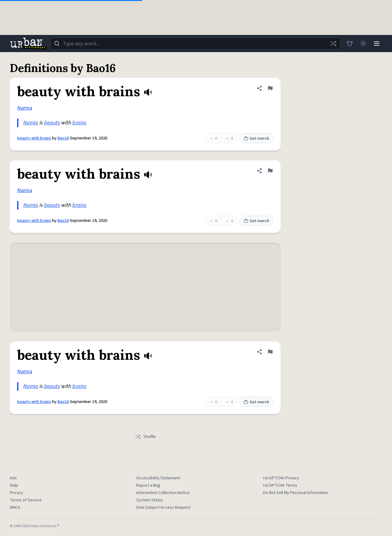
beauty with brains (34, 138)
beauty (52, 123)
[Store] (350, 44)
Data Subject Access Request (163, 507)
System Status (150, 500)
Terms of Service (26, 500)
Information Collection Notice (163, 493)
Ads (13, 478)
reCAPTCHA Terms (280, 485)
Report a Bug (148, 485)
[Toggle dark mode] (363, 44)
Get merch (256, 139)
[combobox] (195, 44)
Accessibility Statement (158, 478)
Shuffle (145, 437)
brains (79, 123)
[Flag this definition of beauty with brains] (270, 88)
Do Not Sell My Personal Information (296, 493)
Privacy (17, 493)
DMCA (15, 507)
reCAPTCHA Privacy (281, 478)
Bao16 (63, 138)
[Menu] (377, 44)
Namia (25, 108)
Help (14, 485)
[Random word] (333, 44)
